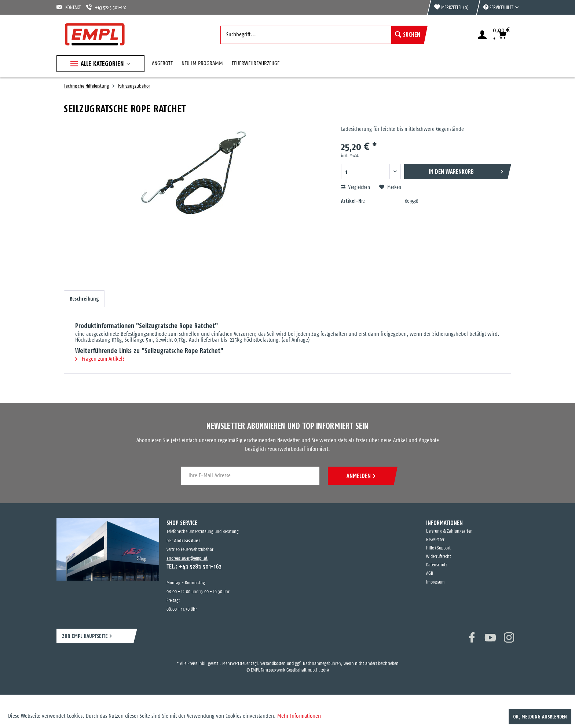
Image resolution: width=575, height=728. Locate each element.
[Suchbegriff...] (322, 35)
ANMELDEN (361, 476)
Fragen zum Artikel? (100, 359)
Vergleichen (356, 187)
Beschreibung (84, 299)
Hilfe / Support (438, 548)
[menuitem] (497, 7)
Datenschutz (437, 565)
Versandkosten (273, 664)
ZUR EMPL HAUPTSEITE (85, 636)
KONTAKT (69, 7)
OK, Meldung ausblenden (540, 717)
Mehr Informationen (299, 716)
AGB (430, 573)
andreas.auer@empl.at (187, 558)
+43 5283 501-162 (106, 7)
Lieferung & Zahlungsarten (449, 531)
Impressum (435, 582)
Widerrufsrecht (439, 557)
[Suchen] (408, 35)
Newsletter (435, 540)
